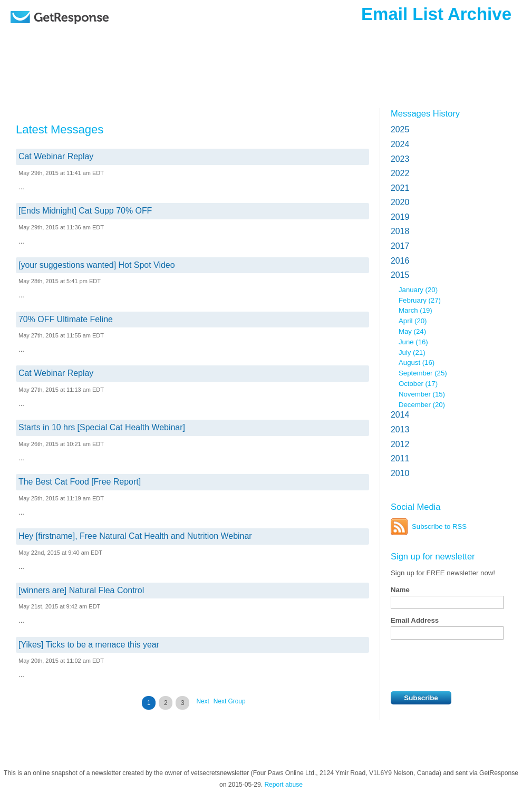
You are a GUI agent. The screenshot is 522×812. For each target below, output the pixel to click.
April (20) (413, 321)
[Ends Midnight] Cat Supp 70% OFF (85, 211)
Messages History (425, 113)
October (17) (418, 384)
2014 (400, 415)
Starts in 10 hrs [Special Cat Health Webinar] (102, 427)
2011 (400, 458)
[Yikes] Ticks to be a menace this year (89, 645)
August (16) (417, 362)
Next (202, 701)
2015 (400, 275)
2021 (400, 188)
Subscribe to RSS (439, 526)
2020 (400, 202)
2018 (400, 231)
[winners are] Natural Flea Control (81, 590)
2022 (400, 173)
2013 (400, 429)
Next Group (230, 701)
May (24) (412, 331)
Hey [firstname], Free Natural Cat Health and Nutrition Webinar (135, 536)
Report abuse (283, 785)
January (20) (418, 290)
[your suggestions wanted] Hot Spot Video (97, 265)
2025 (400, 129)
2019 (400, 217)
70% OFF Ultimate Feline (66, 319)
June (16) (413, 342)
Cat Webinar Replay (56, 156)
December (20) (422, 405)
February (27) (420, 300)
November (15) (422, 394)
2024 (400, 144)
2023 (400, 159)
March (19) (415, 310)
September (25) (423, 373)
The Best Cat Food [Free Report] (80, 482)
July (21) (412, 352)
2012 (400, 444)
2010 (400, 473)
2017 (400, 246)
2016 (400, 261)
